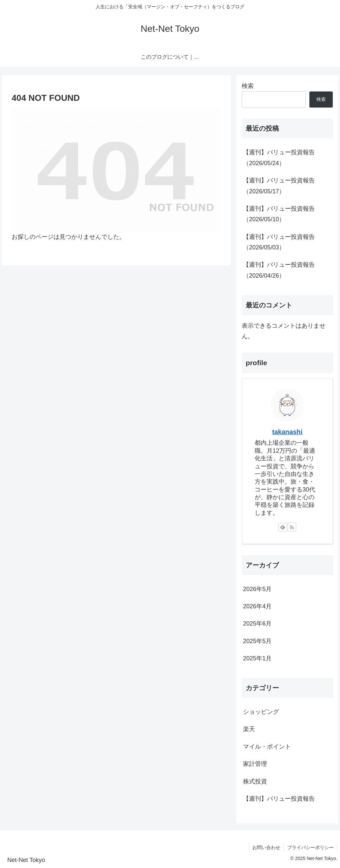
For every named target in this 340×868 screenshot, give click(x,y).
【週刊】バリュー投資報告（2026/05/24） (279, 158)
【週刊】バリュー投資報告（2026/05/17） (279, 186)
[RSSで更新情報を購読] (292, 527)
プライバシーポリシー (310, 847)
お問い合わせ (266, 847)
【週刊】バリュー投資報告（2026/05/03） (279, 242)
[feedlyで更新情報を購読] (283, 527)
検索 (248, 86)
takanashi (287, 432)
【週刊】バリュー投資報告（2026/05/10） (279, 214)
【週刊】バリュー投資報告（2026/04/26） (279, 270)
